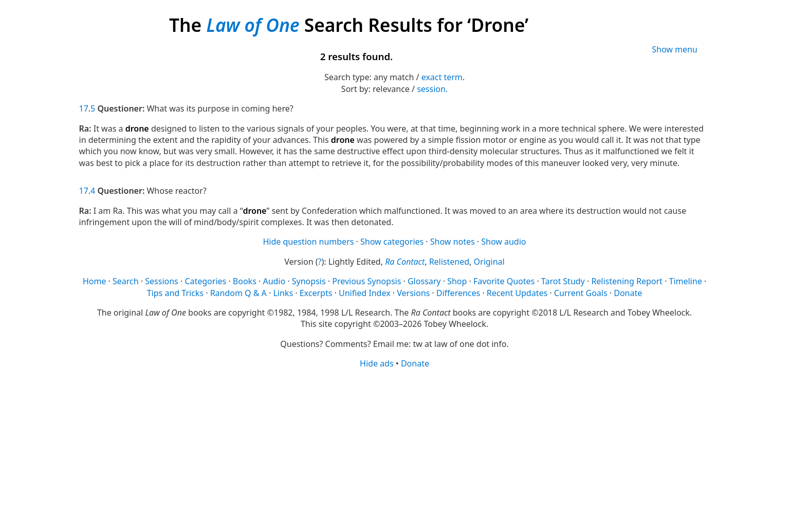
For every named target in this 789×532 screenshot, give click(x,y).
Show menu (675, 49)
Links (283, 293)
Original (489, 262)
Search (126, 281)
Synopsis (309, 281)
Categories (205, 281)
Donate (628, 293)
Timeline (685, 281)
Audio (274, 281)
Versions (413, 293)
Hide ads (377, 363)
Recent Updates (517, 293)
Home (95, 281)
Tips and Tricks (175, 293)
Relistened (449, 262)
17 (84, 108)
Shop (457, 281)
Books (245, 281)
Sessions (162, 281)
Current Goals (581, 293)
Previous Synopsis (366, 281)
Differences (458, 293)
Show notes (453, 242)
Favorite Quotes (504, 281)
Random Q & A (238, 293)
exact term (442, 77)
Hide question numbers (308, 242)
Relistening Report (627, 281)
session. (432, 89)
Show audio (503, 242)
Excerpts (316, 293)
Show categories (392, 242)
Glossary (424, 281)
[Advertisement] (388, 450)
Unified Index (365, 293)
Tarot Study (563, 281)
